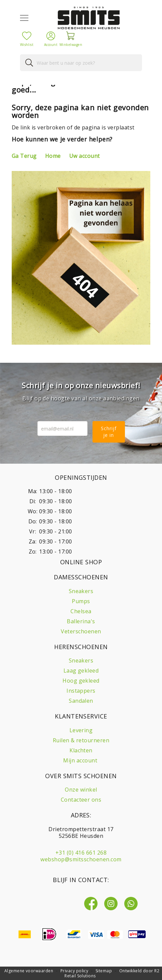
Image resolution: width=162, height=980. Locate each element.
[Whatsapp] (131, 904)
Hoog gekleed (81, 681)
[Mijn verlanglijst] (27, 35)
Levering (81, 730)
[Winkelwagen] (71, 36)
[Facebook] (91, 904)
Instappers (81, 691)
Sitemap (104, 971)
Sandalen (81, 701)
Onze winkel (81, 790)
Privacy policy (74, 971)
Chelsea (81, 611)
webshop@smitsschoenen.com (81, 859)
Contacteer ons (81, 800)
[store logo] (89, 18)
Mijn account (80, 760)
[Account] (51, 35)
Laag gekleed (81, 671)
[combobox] (81, 63)
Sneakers (81, 591)
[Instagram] (111, 904)
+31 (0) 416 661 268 (81, 853)
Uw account (85, 156)
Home (53, 156)
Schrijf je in (109, 432)
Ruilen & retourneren (81, 740)
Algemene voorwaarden (29, 971)
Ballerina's (81, 621)
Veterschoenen (81, 631)
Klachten (81, 750)
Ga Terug (24, 156)
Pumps (81, 601)
